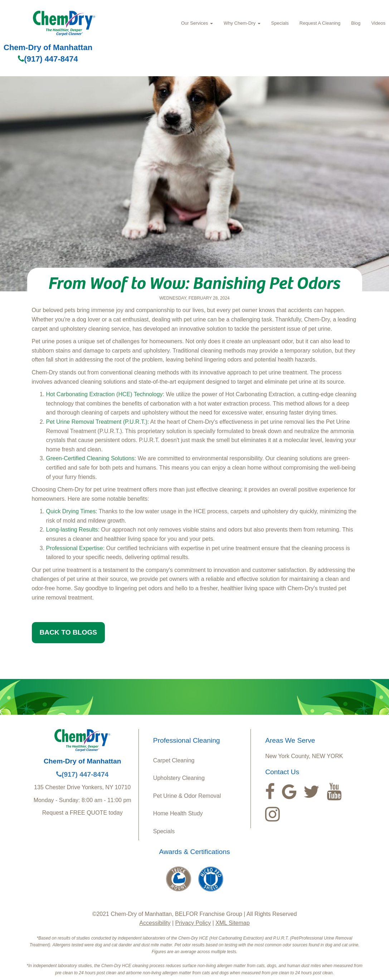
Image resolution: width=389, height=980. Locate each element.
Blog (356, 23)
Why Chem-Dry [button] (242, 23)
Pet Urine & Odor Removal (187, 796)
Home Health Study (178, 813)
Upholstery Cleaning (179, 778)
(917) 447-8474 (48, 59)
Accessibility (155, 923)
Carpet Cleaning (174, 760)
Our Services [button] (197, 23)
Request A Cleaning (320, 23)
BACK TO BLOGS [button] (69, 632)
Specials (280, 23)
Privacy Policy (193, 923)
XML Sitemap (232, 923)
